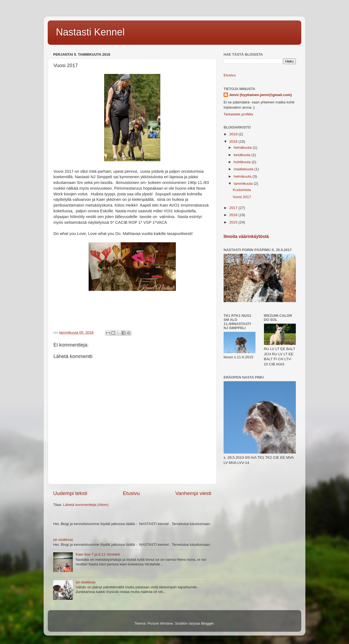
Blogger (207, 623)
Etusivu (131, 493)
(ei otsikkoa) (63, 540)
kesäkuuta (243, 155)
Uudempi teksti (70, 493)
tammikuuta (244, 184)
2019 (234, 134)
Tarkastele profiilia (238, 114)
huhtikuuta (243, 162)
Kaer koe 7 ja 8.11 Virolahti (98, 554)
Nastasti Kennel (90, 32)
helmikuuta (243, 176)
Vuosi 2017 (242, 197)
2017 (234, 208)
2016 (234, 215)
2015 (234, 222)
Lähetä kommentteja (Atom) (86, 505)
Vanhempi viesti (193, 493)
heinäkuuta (243, 147)
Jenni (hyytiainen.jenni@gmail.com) (260, 95)
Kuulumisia (242, 190)
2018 (234, 141)
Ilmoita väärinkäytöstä (246, 236)
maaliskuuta (244, 169)
